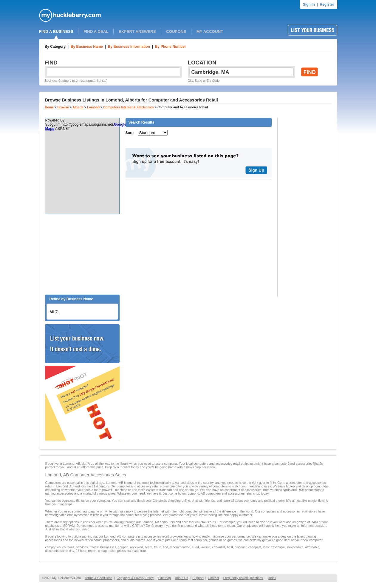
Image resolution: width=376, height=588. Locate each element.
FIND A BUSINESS (56, 31)
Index (272, 578)
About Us (182, 578)
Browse (63, 107)
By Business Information (129, 47)
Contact (213, 578)
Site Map (165, 578)
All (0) (54, 312)
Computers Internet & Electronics (128, 107)
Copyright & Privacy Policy (135, 578)
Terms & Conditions (98, 578)
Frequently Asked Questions (243, 578)
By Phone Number (171, 47)
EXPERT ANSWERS (137, 31)
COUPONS (176, 31)
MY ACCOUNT (210, 31)
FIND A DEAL (96, 31)
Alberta (78, 107)
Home (49, 107)
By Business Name (87, 47)
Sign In (309, 4)
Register (327, 4)
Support (198, 578)
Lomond (93, 107)
